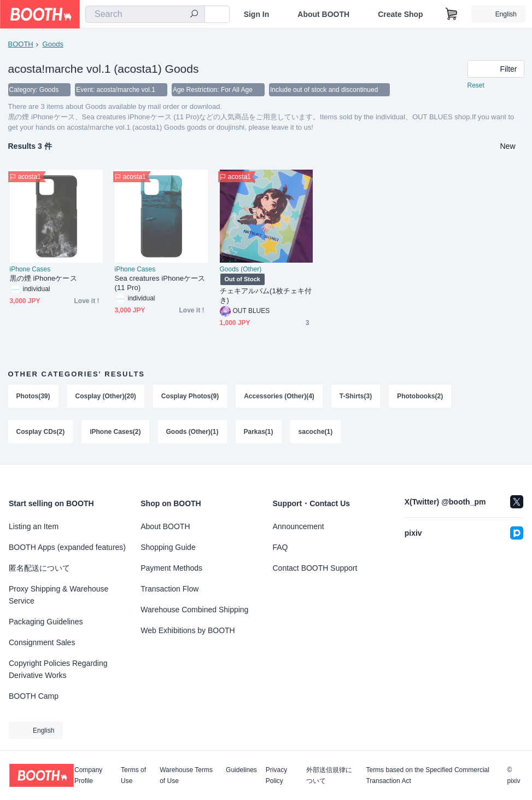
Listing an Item (34, 526)
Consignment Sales (42, 642)
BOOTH (21, 44)
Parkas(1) (259, 432)
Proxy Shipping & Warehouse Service (59, 595)
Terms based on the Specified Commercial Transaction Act (427, 775)
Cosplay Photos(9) (190, 396)
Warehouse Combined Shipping (194, 610)
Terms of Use (133, 775)
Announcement (299, 526)
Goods (53, 44)
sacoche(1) (316, 432)
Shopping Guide (168, 547)
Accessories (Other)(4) (279, 396)
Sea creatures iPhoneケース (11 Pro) (160, 283)
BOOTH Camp (34, 696)
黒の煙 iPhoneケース (43, 278)
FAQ (280, 547)
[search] (194, 15)
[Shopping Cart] (452, 14)
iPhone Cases (30, 269)
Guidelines (241, 770)
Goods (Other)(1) (192, 432)
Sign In (257, 14)
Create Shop (400, 14)
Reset (476, 85)
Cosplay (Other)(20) (106, 396)
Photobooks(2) (420, 396)
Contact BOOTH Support (315, 568)
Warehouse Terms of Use (186, 775)
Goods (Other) (241, 269)
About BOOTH (323, 14)
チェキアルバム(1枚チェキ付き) (266, 295)
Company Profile (88, 775)
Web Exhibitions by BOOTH (188, 630)
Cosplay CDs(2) (41, 432)
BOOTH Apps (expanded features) (67, 547)
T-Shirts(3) (356, 396)
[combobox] (145, 14)
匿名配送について (39, 568)
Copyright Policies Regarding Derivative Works (58, 669)
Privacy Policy (276, 775)
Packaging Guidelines (46, 622)
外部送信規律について (329, 775)
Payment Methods (171, 568)
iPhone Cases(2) (115, 432)
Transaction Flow (169, 589)
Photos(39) (33, 396)
